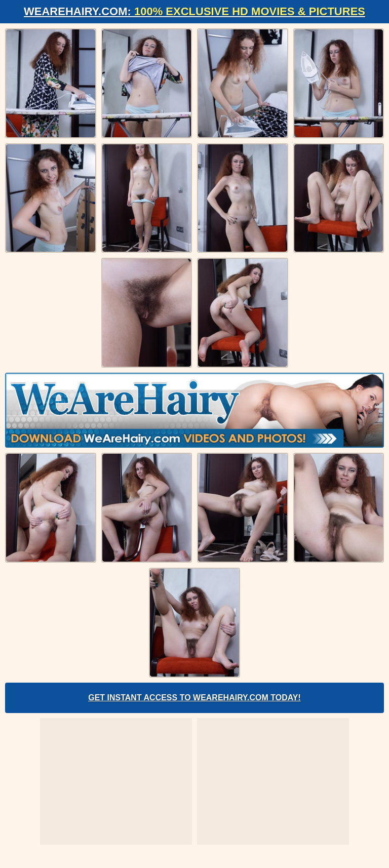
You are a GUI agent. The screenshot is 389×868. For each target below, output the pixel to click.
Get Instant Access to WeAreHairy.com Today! (194, 698)
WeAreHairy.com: (194, 11)
